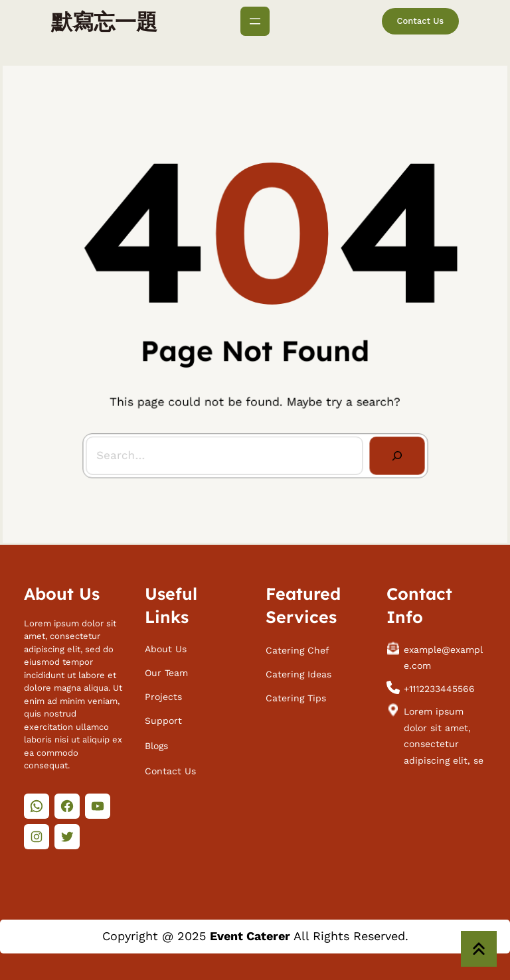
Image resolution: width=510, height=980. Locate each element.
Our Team (166, 669)
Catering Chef (297, 647)
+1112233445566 (439, 685)
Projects (163, 694)
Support (163, 718)
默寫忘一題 (104, 21)
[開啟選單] (255, 21)
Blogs (156, 742)
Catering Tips (296, 695)
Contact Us (421, 21)
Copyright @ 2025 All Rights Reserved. (255, 936)
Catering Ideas (298, 671)
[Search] (392, 451)
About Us (166, 646)
